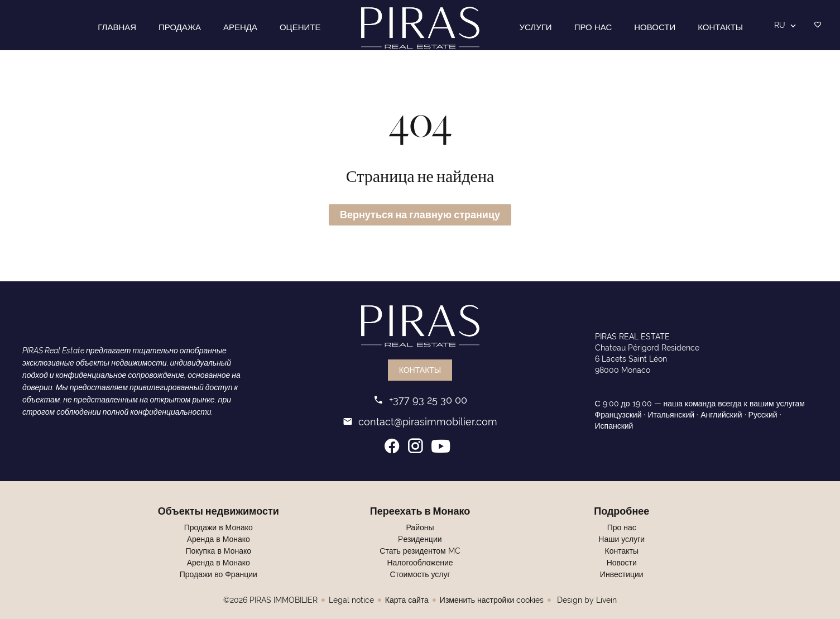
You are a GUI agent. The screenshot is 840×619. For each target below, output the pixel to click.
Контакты (420, 370)
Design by (586, 600)
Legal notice (351, 600)
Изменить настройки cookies (492, 600)
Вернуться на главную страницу (420, 215)
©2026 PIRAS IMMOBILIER (270, 600)
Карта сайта (407, 600)
